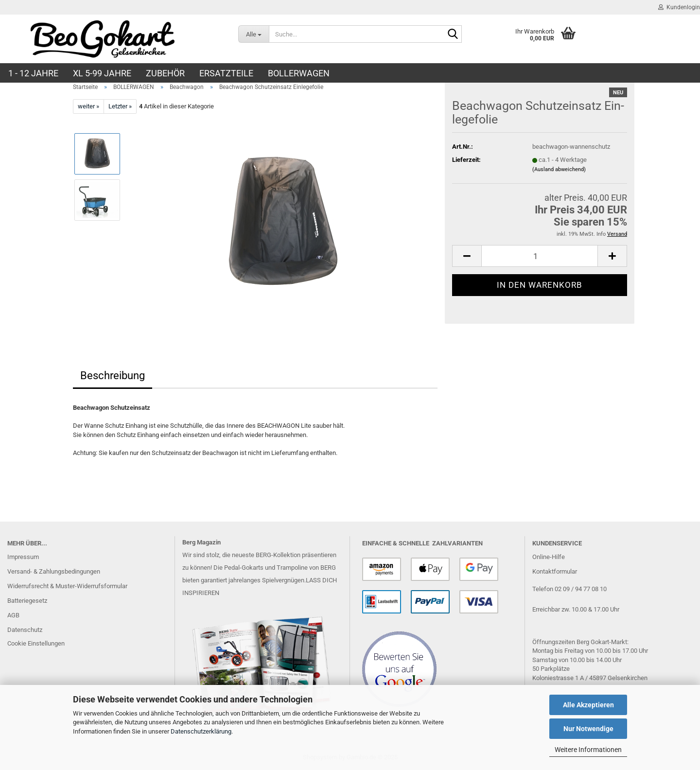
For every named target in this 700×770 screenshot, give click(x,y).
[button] (467, 256)
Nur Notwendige (588, 729)
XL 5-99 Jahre (102, 73)
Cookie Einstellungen (36, 643)
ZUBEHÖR (165, 73)
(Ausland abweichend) (559, 169)
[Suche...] (254, 34)
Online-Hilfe (549, 557)
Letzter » (120, 106)
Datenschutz (25, 630)
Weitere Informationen (588, 750)
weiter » (88, 106)
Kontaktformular (555, 571)
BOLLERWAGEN (299, 73)
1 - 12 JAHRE (33, 73)
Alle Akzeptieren (588, 705)
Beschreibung (113, 376)
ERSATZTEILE (226, 73)
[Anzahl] (540, 256)
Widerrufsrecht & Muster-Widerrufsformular (67, 586)
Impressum (23, 557)
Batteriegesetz (27, 601)
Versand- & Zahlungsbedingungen (54, 571)
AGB (13, 615)
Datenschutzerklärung (201, 731)
